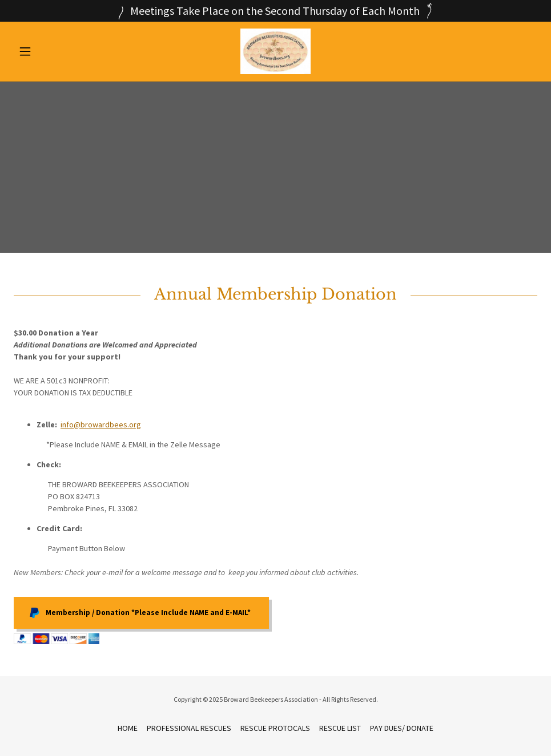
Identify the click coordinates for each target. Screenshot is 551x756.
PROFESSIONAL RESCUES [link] (189, 728)
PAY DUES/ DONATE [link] (402, 728)
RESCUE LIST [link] (340, 728)
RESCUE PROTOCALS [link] (275, 728)
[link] (276, 51)
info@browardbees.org (101, 425)
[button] (53, 51)
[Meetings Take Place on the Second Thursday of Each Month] (275, 11)
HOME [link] (128, 728)
